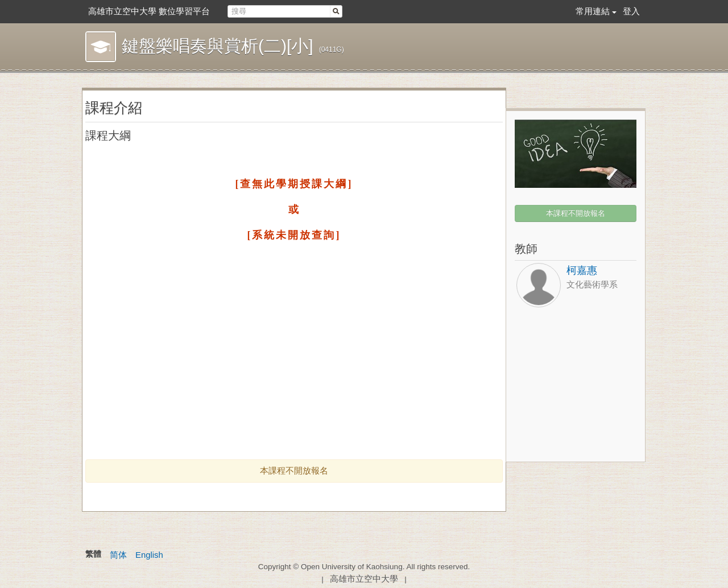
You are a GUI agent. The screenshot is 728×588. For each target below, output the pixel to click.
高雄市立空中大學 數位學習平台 (149, 11)
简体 (118, 555)
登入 (631, 11)
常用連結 (593, 11)
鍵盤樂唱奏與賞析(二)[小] (218, 46)
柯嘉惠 (582, 270)
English (149, 555)
